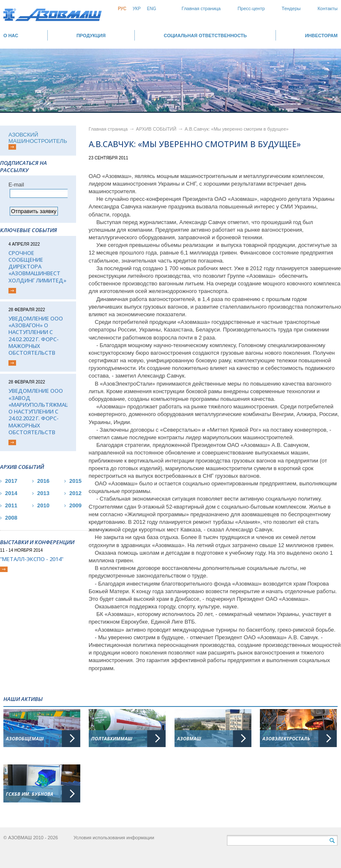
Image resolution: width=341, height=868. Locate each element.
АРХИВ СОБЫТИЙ (157, 129)
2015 (75, 481)
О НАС (11, 36)
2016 (43, 481)
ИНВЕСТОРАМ (321, 36)
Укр (137, 9)
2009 (75, 505)
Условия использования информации (114, 838)
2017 (11, 481)
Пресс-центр (251, 8)
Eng (152, 9)
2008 (11, 518)
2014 (11, 493)
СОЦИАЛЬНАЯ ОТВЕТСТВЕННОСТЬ (205, 36)
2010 (43, 505)
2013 (43, 493)
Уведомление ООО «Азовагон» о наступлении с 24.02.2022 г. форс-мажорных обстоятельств (36, 336)
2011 (11, 505)
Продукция (91, 36)
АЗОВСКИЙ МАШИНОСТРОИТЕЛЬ (38, 138)
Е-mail (16, 185)
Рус (122, 9)
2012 (75, 493)
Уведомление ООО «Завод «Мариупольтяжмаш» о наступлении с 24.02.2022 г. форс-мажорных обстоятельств (38, 411)
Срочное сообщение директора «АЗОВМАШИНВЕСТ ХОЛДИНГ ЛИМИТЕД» (37, 267)
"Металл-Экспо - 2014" (32, 559)
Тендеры (291, 8)
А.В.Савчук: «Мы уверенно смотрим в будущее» (237, 129)
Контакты (327, 8)
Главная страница (201, 8)
